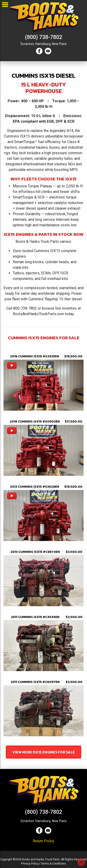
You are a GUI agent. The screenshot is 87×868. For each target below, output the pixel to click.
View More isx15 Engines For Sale (43, 752)
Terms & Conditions (53, 864)
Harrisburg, (43, 44)
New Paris (59, 44)
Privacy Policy (30, 864)
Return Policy (43, 841)
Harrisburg (43, 821)
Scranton (27, 821)
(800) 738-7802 (44, 37)
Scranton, (27, 44)
